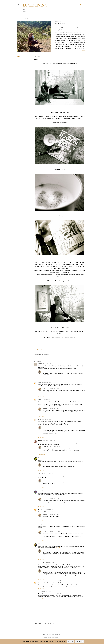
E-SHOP (25, 12)
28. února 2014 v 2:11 (49, 524)
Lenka (40, 364)
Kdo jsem (30, 10)
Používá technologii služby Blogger (52, 634)
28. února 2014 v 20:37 (55, 371)
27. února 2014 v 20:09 (49, 491)
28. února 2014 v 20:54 (55, 514)
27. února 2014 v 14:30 (46, 419)
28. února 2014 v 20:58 (55, 531)
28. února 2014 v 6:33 (46, 544)
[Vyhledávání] (83, 5)
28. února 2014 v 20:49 (55, 464)
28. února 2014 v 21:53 (49, 582)
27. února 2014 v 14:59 (51, 441)
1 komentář (61, 51)
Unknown (41, 582)
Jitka (40, 458)
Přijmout (71, 641)
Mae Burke (58, 637)
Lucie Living (35, 5)
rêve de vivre (42, 441)
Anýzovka (41, 491)
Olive (40, 419)
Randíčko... (60, 24)
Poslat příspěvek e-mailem (43, 350)
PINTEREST (39, 12)
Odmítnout (80, 641)
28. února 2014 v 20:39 (55, 388)
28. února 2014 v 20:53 (55, 498)
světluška (41, 510)
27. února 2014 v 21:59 (49, 510)
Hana (40, 382)
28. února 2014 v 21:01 (55, 550)
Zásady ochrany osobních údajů (51, 10)
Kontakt (37, 10)
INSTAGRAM (31, 12)
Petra (40, 399)
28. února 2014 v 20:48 (55, 447)
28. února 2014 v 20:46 (55, 427)
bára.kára (58, 548)
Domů (25, 10)
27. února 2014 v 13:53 (46, 382)
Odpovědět (41, 379)
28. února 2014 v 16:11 (49, 563)
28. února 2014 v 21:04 (55, 570)
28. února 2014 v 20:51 (55, 480)
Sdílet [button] (56, 51)
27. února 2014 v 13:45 (47, 364)
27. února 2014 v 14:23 (47, 399)
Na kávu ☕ (46, 12)
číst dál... (84, 51)
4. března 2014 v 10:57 (46, 592)
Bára (40, 544)
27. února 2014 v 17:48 (46, 458)
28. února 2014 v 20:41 (55, 408)
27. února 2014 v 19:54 (49, 474)
